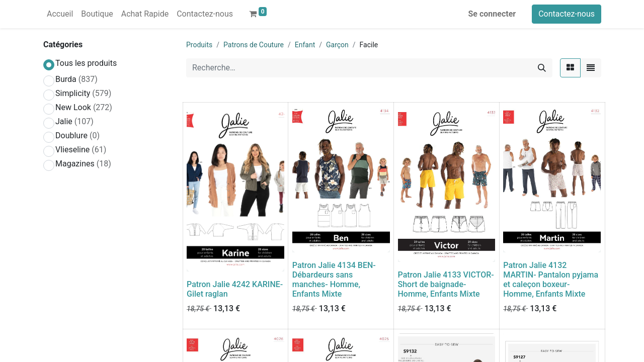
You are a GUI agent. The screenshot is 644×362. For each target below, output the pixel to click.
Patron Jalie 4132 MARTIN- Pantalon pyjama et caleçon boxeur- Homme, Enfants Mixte (551, 280)
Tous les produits (86, 63)
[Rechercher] (542, 68)
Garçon (337, 45)
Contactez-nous (567, 14)
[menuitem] (60, 14)
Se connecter (492, 14)
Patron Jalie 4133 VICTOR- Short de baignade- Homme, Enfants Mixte (446, 284)
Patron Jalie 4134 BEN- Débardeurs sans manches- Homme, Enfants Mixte (334, 280)
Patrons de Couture (254, 45)
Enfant (305, 45)
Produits (199, 45)
